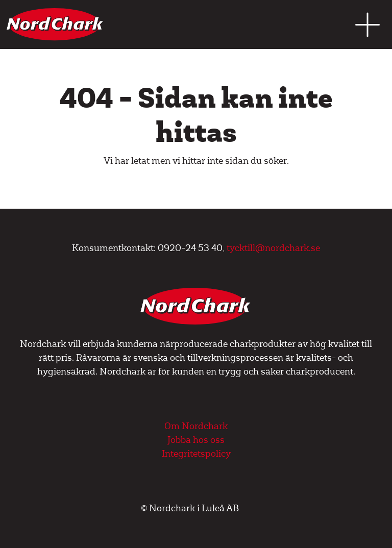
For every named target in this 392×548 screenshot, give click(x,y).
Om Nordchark (196, 426)
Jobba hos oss (196, 440)
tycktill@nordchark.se (273, 248)
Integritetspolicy (196, 454)
